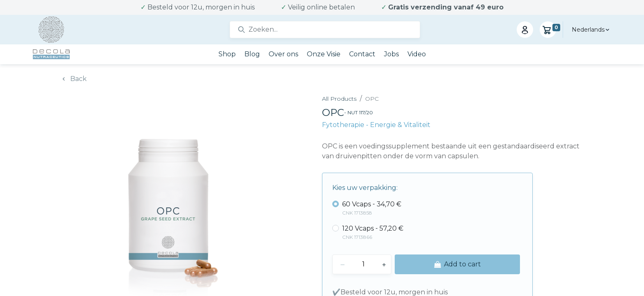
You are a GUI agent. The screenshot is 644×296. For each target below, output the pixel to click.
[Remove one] (343, 264)
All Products (339, 99)
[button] (457, 264)
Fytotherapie (344, 125)
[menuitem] (227, 54)
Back (78, 79)
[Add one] (384, 264)
